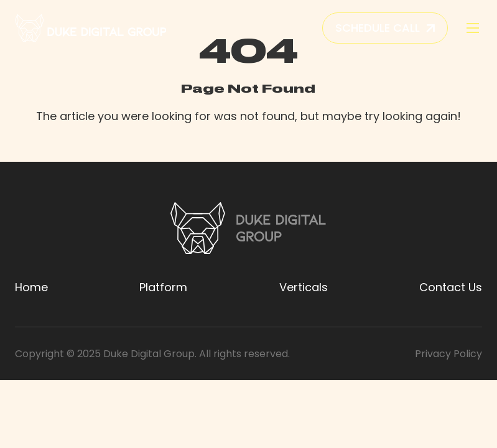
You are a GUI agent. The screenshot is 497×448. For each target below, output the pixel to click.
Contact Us (451, 287)
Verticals (304, 287)
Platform (163, 287)
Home (31, 287)
